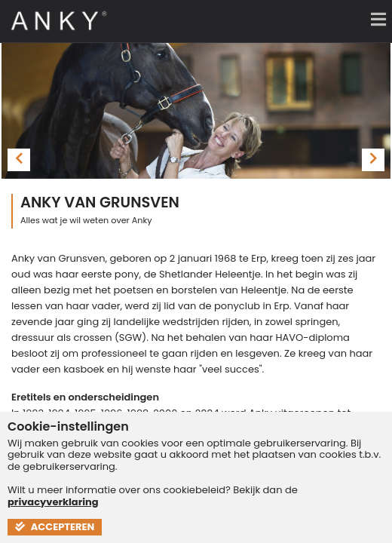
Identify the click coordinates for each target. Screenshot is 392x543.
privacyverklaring (53, 502)
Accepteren (55, 527)
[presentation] (19, 160)
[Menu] (373, 19)
